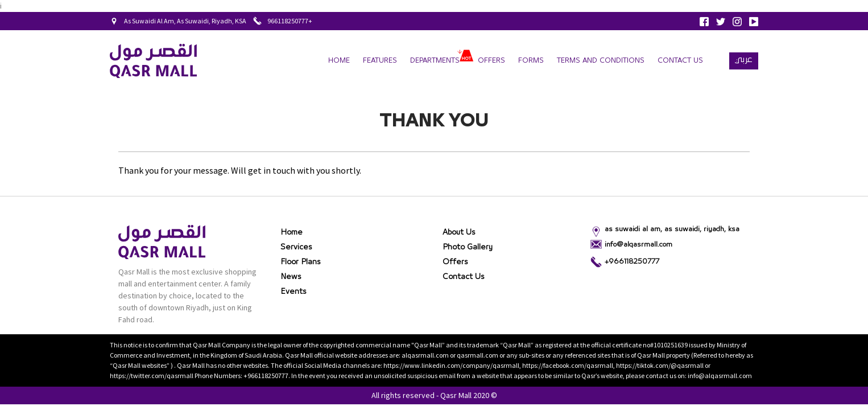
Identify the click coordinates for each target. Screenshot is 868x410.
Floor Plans (301, 262)
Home (339, 61)
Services (296, 247)
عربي (744, 59)
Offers (491, 61)
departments (435, 61)
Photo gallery (468, 247)
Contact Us (680, 61)
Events (294, 292)
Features (380, 61)
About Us (459, 232)
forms (531, 61)
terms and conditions (601, 61)
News (291, 277)
